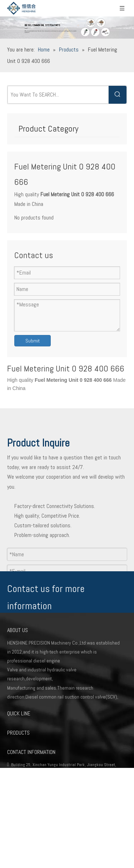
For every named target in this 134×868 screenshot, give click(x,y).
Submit (33, 341)
